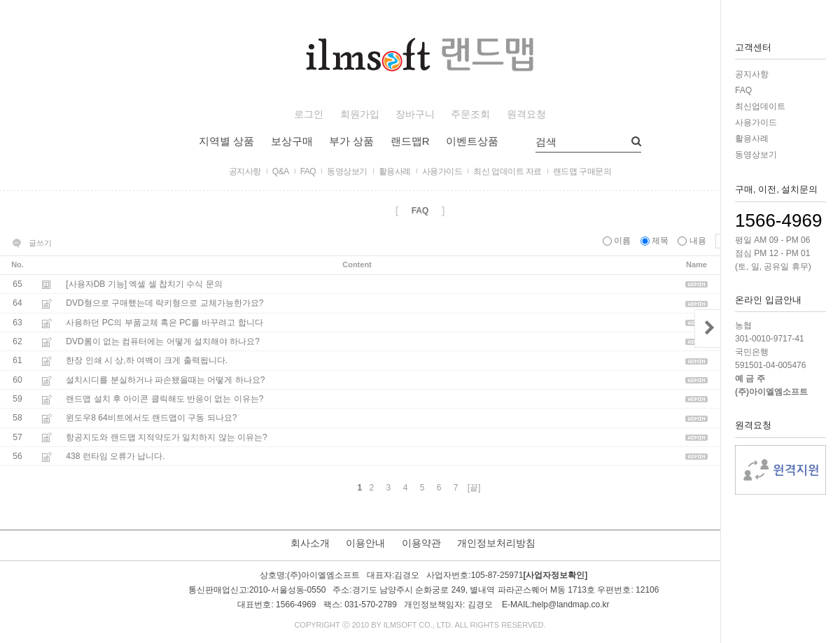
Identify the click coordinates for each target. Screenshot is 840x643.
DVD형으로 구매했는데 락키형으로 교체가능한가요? (164, 304)
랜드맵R (410, 141)
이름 (618, 241)
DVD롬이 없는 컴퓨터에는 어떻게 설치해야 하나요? (163, 341)
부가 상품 (351, 141)
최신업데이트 (760, 106)
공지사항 (752, 74)
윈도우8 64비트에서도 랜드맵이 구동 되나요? (151, 418)
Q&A (281, 171)
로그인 (309, 114)
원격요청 (526, 114)
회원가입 (360, 114)
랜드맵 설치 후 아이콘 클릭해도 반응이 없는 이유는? (164, 399)
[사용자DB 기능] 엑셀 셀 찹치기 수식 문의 (144, 284)
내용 (693, 241)
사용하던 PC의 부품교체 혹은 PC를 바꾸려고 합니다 (164, 323)
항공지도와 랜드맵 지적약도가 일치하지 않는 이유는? (166, 437)
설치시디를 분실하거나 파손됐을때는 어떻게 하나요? (165, 380)
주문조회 (470, 114)
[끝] (474, 488)
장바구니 (415, 114)
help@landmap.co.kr (570, 605)
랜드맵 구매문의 (582, 171)
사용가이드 (756, 122)
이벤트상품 (472, 141)
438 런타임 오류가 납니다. (115, 456)
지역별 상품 (226, 141)
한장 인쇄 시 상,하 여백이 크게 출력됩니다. (147, 361)
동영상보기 (756, 155)
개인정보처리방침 (496, 543)
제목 (656, 241)
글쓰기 (40, 243)
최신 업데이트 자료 (507, 171)
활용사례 (752, 139)
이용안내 (365, 543)
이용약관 (421, 543)
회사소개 (310, 543)
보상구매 (292, 141)
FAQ (743, 90)
